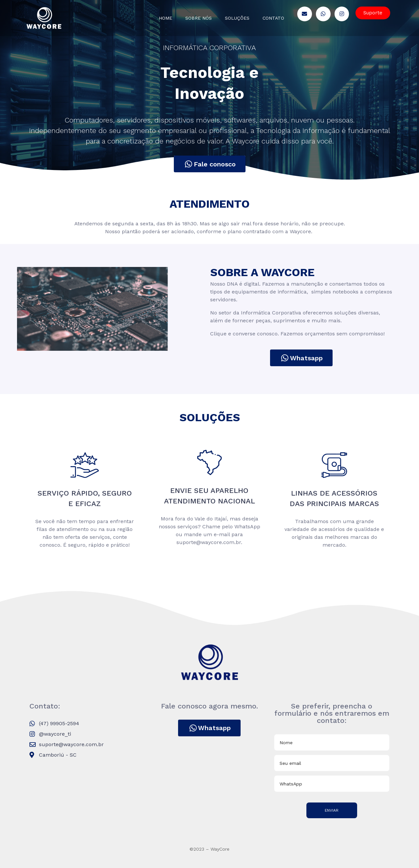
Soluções (237, 18)
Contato (273, 18)
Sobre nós (199, 18)
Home (165, 18)
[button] (373, 13)
